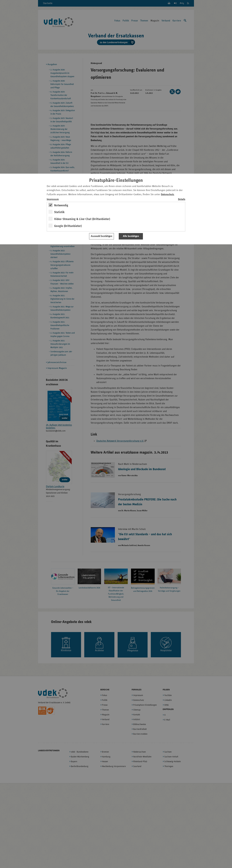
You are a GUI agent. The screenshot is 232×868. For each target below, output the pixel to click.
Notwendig (61, 205)
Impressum (53, 199)
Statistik (59, 212)
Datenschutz (167, 194)
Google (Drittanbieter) (68, 226)
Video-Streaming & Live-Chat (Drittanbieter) (82, 219)
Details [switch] (182, 199)
